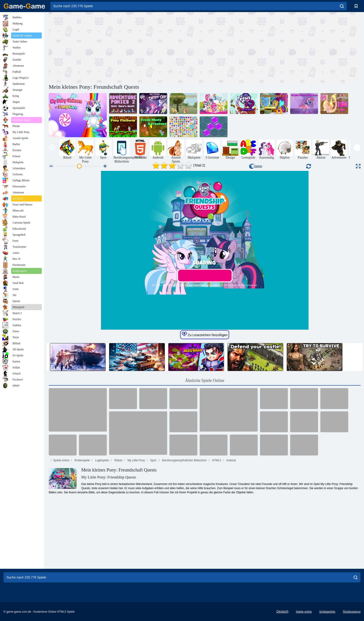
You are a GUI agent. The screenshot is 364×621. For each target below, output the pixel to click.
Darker (256, 166)
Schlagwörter (327, 612)
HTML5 (216, 460)
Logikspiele (102, 460)
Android (231, 460)
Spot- (153, 460)
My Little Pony (136, 460)
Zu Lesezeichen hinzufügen (205, 334)
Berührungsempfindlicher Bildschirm (184, 460)
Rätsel (118, 460)
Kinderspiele (82, 460)
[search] (342, 6)
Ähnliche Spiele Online (205, 380)
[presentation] (52, 148)
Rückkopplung (352, 612)
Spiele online (61, 460)
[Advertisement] (127, 47)
